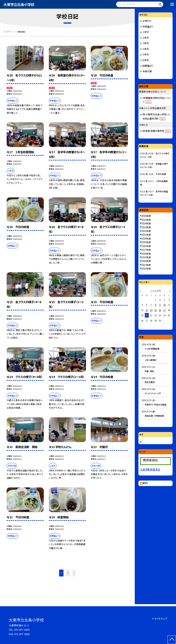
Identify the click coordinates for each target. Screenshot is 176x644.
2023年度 (146, 227)
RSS (145, 483)
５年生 (146, 54)
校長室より (148, 26)
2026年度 (146, 216)
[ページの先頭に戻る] (172, 640)
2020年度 (146, 239)
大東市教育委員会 (150, 469)
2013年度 (146, 265)
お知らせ (147, 21)
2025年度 (146, 220)
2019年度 (146, 242)
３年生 (146, 43)
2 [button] (68, 573)
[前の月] (141, 291)
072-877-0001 (22, 630)
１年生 (146, 32)
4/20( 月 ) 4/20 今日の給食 (153, 174)
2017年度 (146, 250)
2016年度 (146, 254)
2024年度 (146, 223)
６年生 (146, 60)
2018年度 (146, 246)
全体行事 (147, 71)
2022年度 (146, 231)
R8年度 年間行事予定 (157, 131)
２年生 (146, 38)
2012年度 (146, 269)
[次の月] (170, 291)
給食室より (148, 66)
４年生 (146, 49)
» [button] (74, 573)
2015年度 (146, 257)
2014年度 (146, 261)
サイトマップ (161, 619)
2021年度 (146, 235)
